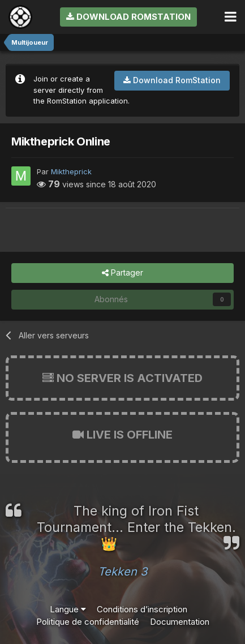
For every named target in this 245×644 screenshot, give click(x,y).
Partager (122, 273)
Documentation (180, 622)
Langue (68, 609)
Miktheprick (71, 171)
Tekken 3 (122, 572)
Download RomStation (128, 17)
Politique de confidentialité (88, 622)
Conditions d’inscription (142, 609)
